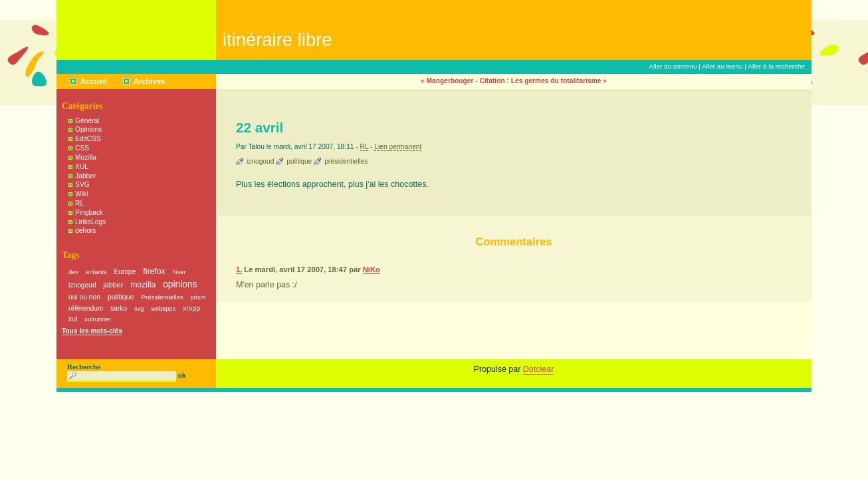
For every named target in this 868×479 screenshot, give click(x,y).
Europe (125, 272)
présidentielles (346, 161)
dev (73, 272)
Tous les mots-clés (92, 331)
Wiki (81, 194)
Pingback (89, 213)
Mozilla (86, 157)
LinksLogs (90, 222)
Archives (150, 81)
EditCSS (88, 139)
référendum (86, 308)
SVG (82, 185)
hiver (179, 272)
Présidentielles (163, 297)
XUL (82, 167)
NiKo (372, 269)
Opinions (88, 129)
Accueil (94, 81)
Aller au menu (722, 66)
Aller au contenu (673, 66)
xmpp (191, 308)
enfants (96, 272)
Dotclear (538, 369)
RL (365, 147)
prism (198, 297)
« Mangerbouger (447, 81)
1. (239, 269)
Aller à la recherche (776, 66)
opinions (180, 284)
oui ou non (84, 297)
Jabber (85, 176)
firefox (154, 271)
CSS (82, 148)
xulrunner (98, 319)
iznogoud (260, 161)
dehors (85, 231)
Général (87, 121)
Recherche (84, 367)
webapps (163, 309)
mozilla (143, 285)
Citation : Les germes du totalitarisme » (543, 81)
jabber (113, 285)
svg (139, 309)
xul (73, 319)
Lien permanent (398, 147)
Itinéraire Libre (277, 40)
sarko (119, 308)
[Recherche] (122, 377)
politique (299, 161)
